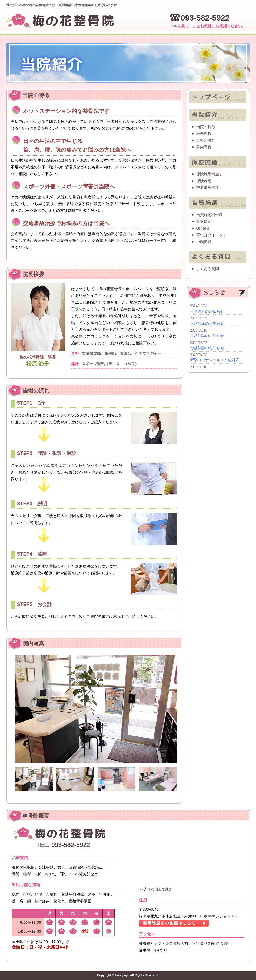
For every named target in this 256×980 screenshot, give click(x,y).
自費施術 (218, 203)
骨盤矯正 (204, 221)
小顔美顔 (204, 242)
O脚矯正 (203, 228)
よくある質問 (218, 257)
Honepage (122, 975)
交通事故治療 (208, 188)
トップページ (218, 97)
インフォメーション (216, 336)
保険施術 (218, 162)
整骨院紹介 (218, 115)
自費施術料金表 (210, 215)
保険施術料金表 (210, 174)
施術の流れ (206, 140)
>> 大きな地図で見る (156, 889)
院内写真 (204, 147)
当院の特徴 (206, 127)
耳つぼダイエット (211, 235)
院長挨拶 (204, 133)
